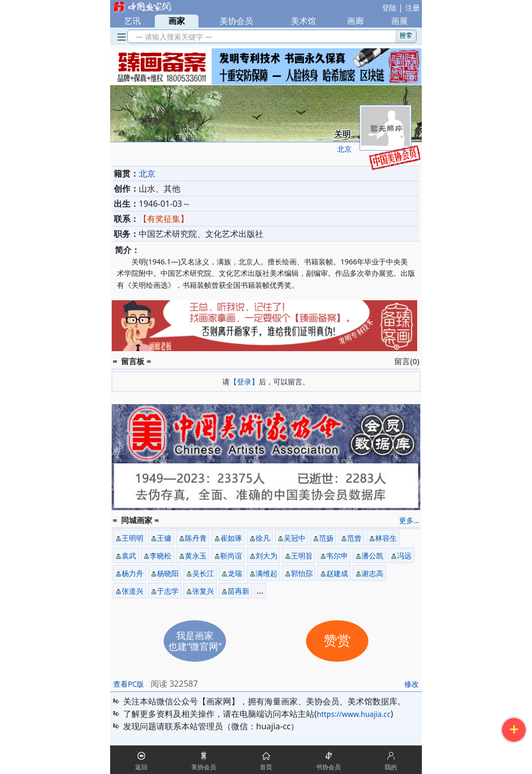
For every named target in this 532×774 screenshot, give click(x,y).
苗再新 (238, 591)
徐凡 (263, 538)
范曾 (354, 538)
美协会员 (236, 21)
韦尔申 (337, 556)
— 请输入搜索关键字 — (172, 37)
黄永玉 (196, 556)
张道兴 (132, 591)
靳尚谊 (231, 556)
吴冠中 (295, 538)
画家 (177, 21)
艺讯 (132, 21)
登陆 (389, 8)
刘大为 (267, 556)
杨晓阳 (168, 573)
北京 (344, 149)
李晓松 (161, 556)
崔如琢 (231, 538)
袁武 (129, 556)
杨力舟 (132, 573)
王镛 (164, 538)
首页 (266, 767)
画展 (400, 21)
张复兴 (203, 591)
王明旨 (302, 556)
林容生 (386, 538)
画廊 (355, 21)
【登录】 (244, 382)
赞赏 (337, 641)
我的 (391, 767)
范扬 (326, 538)
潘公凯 (373, 556)
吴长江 (203, 573)
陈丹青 (196, 538)
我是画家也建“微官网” (195, 641)
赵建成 (337, 573)
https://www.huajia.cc (354, 714)
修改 (411, 684)
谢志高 (373, 573)
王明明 (132, 538)
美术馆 (303, 21)
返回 (141, 767)
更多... (409, 520)
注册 (413, 8)
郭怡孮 (302, 573)
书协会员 (328, 767)
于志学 (168, 591)
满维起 (267, 573)
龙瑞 (235, 573)
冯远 (404, 556)
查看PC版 (129, 684)
